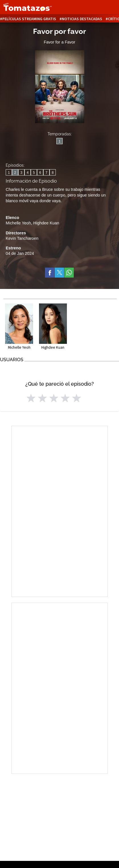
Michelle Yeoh (18, 223)
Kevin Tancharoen (22, 238)
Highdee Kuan (46, 223)
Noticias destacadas (82, 19)
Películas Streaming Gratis (29, 19)
